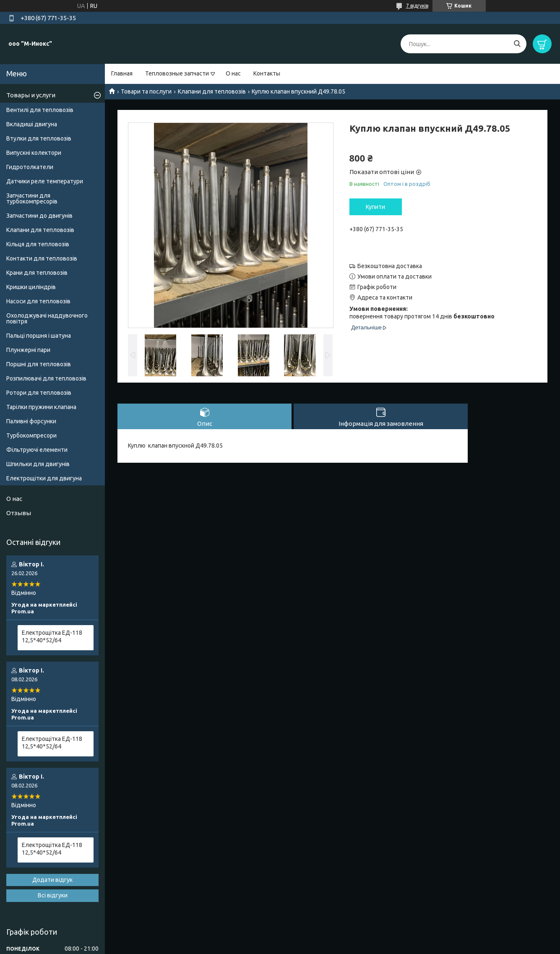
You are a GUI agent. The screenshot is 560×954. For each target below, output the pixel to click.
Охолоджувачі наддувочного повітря (47, 318)
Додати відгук (52, 880)
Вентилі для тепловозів (40, 110)
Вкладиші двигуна (32, 124)
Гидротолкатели (30, 167)
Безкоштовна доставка (390, 266)
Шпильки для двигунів (38, 464)
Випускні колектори (34, 153)
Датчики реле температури (45, 181)
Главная (122, 73)
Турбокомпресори (31, 435)
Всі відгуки (53, 895)
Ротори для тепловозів (39, 393)
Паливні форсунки (31, 421)
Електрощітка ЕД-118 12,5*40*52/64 (52, 636)
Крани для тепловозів (37, 273)
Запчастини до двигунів (39, 216)
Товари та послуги (146, 91)
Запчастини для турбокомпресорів (32, 198)
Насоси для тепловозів (38, 301)
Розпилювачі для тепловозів (46, 378)
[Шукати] (517, 44)
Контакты (267, 73)
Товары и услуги (31, 95)
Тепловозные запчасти (177, 73)
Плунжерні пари (28, 350)
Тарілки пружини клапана (41, 407)
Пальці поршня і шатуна (39, 336)
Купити (375, 207)
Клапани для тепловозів (212, 91)
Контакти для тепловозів (42, 258)
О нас (233, 73)
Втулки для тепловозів (39, 138)
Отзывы (19, 513)
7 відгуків (417, 6)
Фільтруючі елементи (37, 450)
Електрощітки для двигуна (44, 478)
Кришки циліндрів (31, 287)
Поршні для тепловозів (39, 364)
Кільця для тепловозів (38, 244)
